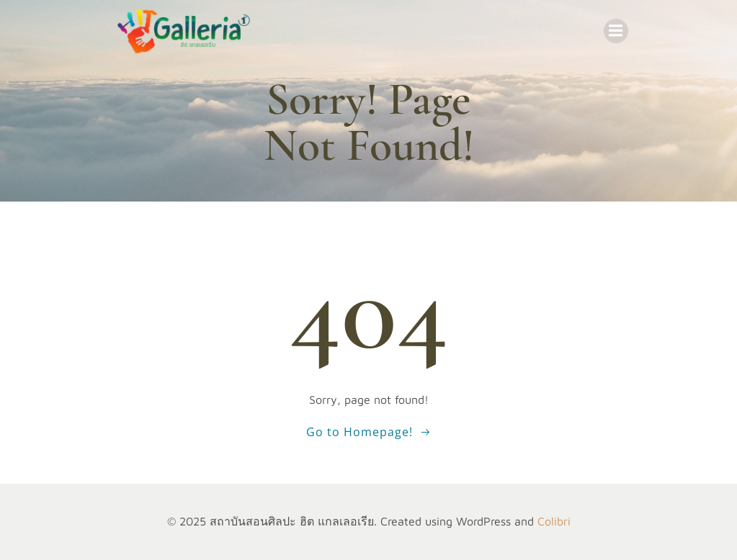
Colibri (554, 521)
